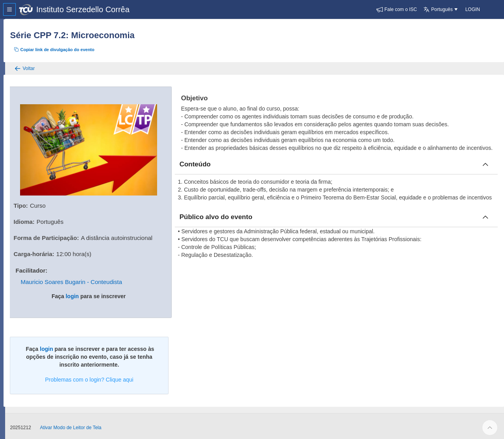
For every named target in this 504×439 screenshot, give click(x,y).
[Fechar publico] (485, 233)
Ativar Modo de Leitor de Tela (86, 425)
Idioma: (39, 219)
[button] (397, 9)
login (85, 293)
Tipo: (36, 203)
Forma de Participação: (61, 235)
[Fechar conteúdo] (485, 172)
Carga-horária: (49, 251)
